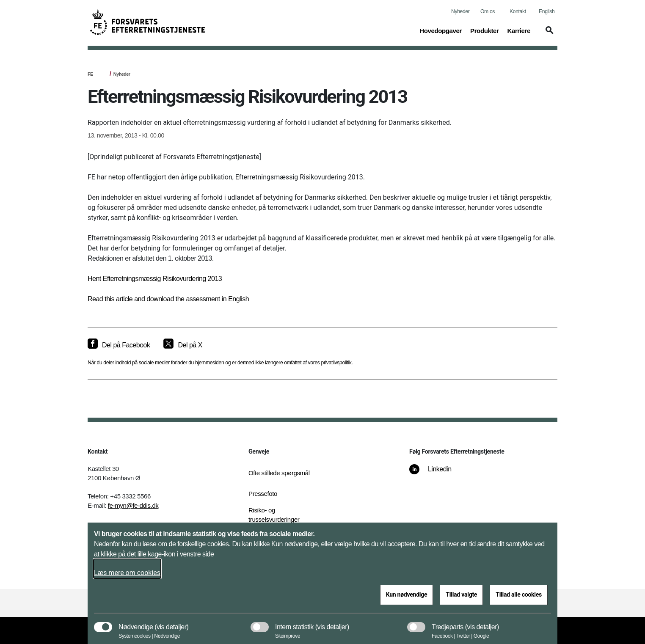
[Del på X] (183, 345)
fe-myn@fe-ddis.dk (133, 505)
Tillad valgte (461, 594)
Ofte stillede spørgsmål (279, 473)
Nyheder (460, 11)
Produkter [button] (484, 30)
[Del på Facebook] (119, 345)
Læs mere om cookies (127, 573)
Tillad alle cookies (519, 594)
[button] (548, 34)
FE (90, 74)
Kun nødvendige (407, 594)
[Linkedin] (436, 473)
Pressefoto (263, 494)
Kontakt (518, 11)
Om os (488, 11)
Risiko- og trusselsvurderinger (274, 515)
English (547, 11)
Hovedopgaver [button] (441, 30)
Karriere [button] (519, 30)
